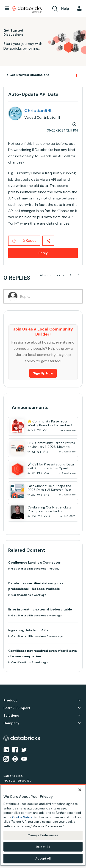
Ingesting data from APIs (28, 630)
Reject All (43, 847)
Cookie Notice (22, 817)
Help (65, 9)
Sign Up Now (43, 373)
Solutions (11, 716)
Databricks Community (27, 10)
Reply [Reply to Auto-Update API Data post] (43, 253)
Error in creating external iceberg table (40, 609)
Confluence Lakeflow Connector (34, 562)
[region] (43, 825)
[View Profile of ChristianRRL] (39, 110)
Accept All (43, 859)
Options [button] (76, 75)
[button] (14, 241)
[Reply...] (49, 296)
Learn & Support (17, 708)
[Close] (80, 790)
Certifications (21, 595)
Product (10, 700)
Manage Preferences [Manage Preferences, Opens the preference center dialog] (43, 835)
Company (11, 723)
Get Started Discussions (29, 75)
